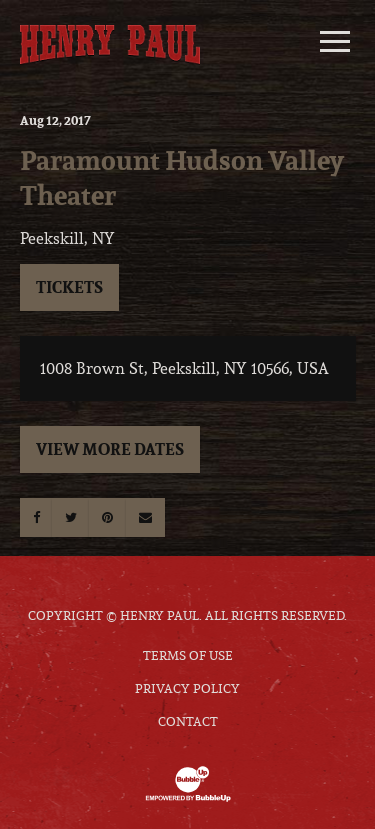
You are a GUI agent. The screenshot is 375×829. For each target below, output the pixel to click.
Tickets (69, 287)
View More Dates (110, 449)
